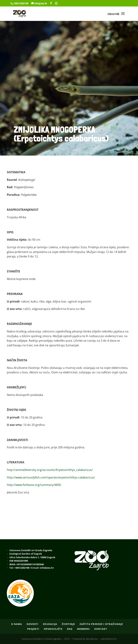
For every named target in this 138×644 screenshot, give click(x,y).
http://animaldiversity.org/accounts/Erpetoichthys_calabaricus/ (50, 470)
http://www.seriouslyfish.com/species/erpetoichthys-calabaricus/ (51, 477)
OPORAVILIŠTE (53, 629)
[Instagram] (56, 3)
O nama (17, 624)
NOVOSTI (32, 624)
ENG (70, 629)
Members (83, 629)
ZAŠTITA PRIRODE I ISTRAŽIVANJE (101, 624)
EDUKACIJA (50, 624)
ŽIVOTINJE (68, 624)
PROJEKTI (33, 629)
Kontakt (101, 629)
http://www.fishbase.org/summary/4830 (34, 485)
